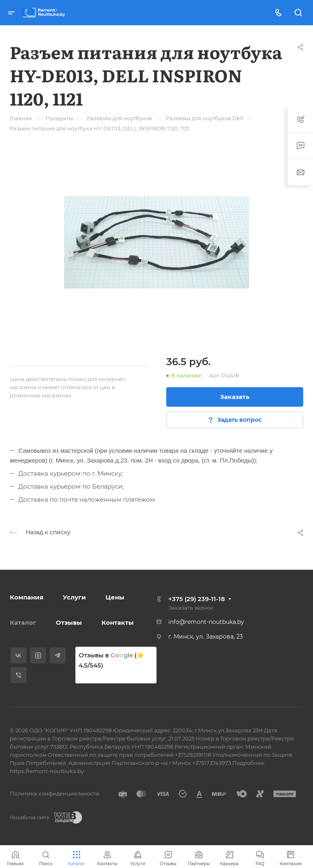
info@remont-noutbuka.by (206, 622)
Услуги (74, 597)
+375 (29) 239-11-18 (197, 599)
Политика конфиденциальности (54, 793)
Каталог (23, 622)
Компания (26, 597)
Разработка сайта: (30, 818)
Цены (115, 597)
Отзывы (69, 622)
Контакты (118, 622)
